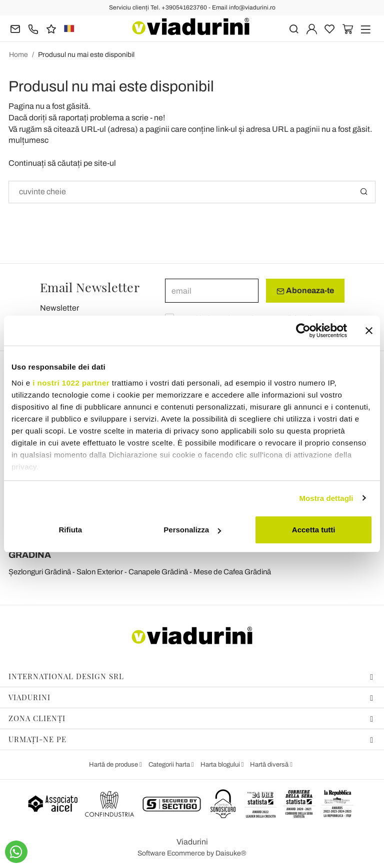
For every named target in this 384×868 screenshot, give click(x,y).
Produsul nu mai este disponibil (86, 55)
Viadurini (191, 697)
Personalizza (192, 530)
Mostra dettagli (326, 498)
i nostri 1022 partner (71, 383)
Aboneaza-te (305, 291)
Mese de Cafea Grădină (232, 572)
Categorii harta (170, 765)
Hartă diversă (270, 765)
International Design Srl (191, 676)
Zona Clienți (191, 718)
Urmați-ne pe (191, 739)
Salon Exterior (100, 572)
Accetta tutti (314, 530)
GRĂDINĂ (30, 555)
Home (18, 55)
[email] (212, 291)
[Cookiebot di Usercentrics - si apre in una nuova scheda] (303, 331)
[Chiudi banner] (369, 331)
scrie (140, 118)
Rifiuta (70, 530)
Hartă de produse (114, 765)
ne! (159, 118)
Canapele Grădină (158, 572)
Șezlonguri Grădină (40, 572)
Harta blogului (221, 765)
